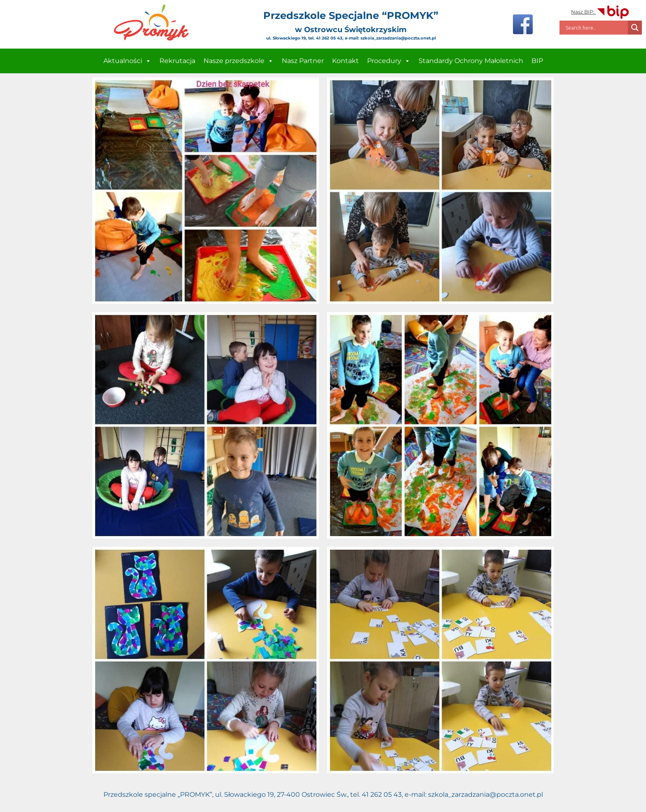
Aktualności (127, 61)
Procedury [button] (389, 61)
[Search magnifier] (635, 28)
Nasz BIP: (600, 12)
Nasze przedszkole (239, 61)
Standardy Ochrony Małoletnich (471, 61)
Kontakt (345, 61)
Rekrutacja (177, 61)
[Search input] (596, 28)
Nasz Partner (303, 61)
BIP (537, 61)
